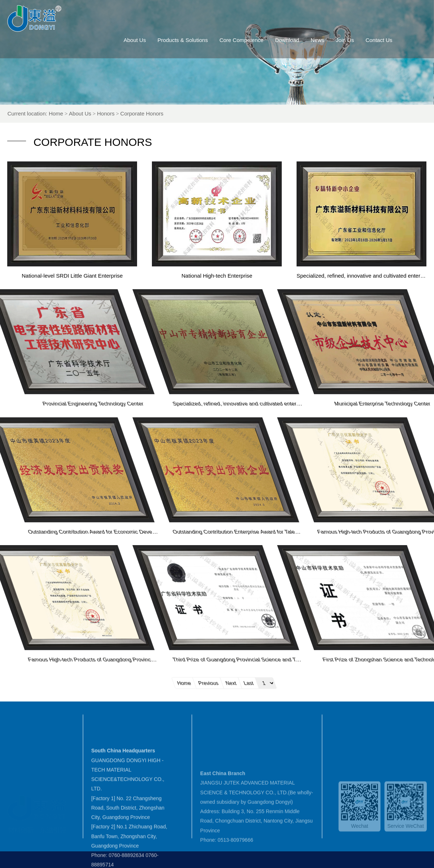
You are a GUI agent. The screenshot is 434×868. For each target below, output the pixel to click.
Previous (386, 683)
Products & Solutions (195, 40)
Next (409, 683)
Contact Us (392, 40)
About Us (148, 40)
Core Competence (254, 40)
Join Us (358, 40)
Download (300, 40)
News (330, 40)
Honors (125, 113)
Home (75, 113)
